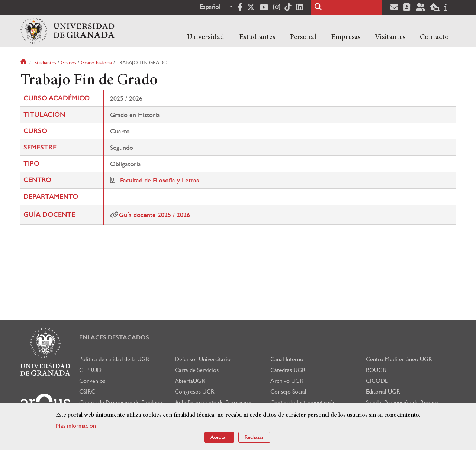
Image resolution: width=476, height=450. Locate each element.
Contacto (434, 37)
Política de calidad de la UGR (114, 359)
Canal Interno (287, 359)
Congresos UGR (195, 391)
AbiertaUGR (190, 381)
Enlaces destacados (114, 337)
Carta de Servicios (197, 370)
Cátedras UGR (288, 370)
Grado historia (96, 62)
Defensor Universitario (203, 359)
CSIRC (87, 391)
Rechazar (254, 437)
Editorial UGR (383, 391)
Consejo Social (288, 391)
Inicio (24, 62)
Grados (68, 62)
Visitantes (390, 37)
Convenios (92, 381)
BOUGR (376, 370)
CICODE (377, 381)
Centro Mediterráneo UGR (399, 359)
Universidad (206, 37)
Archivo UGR (287, 381)
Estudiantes (257, 37)
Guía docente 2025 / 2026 (155, 215)
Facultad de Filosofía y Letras (160, 180)
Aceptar (219, 437)
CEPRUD (90, 370)
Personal (303, 37)
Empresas (346, 37)
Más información (76, 426)
